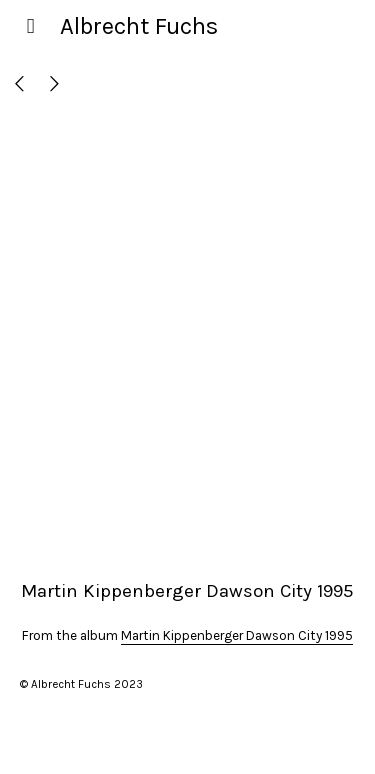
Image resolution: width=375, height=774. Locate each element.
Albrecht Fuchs (139, 26)
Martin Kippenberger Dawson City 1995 (237, 635)
